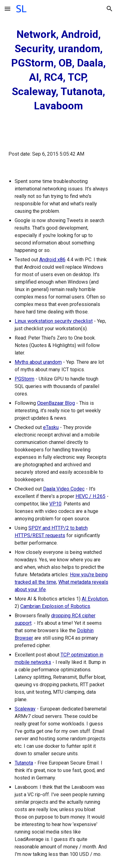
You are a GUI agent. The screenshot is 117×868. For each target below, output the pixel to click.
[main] (59, 70)
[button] (7, 9)
